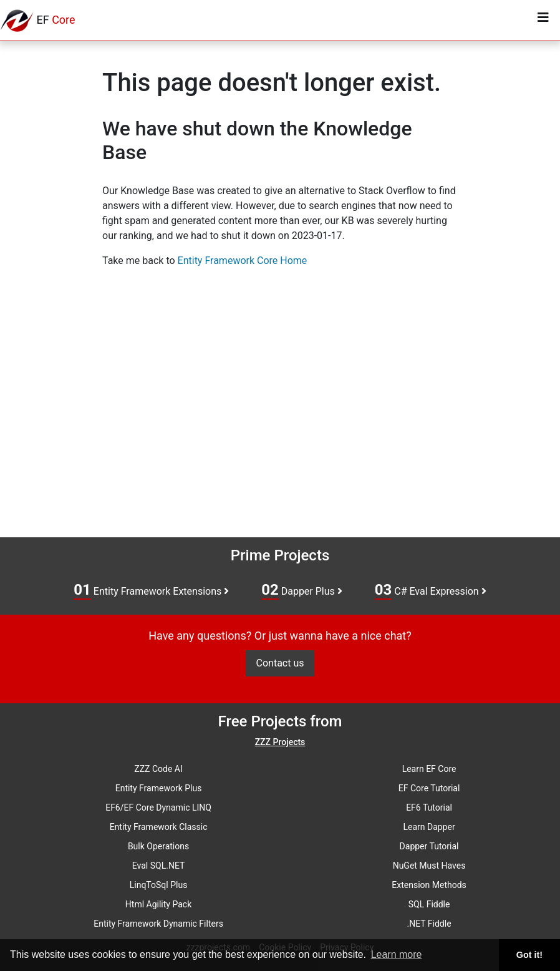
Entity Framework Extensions (151, 590)
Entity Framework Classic (159, 827)
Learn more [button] (397, 954)
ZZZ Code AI (158, 769)
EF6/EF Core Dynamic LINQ (158, 808)
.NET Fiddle (429, 924)
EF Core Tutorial (429, 788)
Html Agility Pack (158, 904)
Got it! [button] (529, 955)
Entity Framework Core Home (243, 261)
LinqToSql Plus (159, 885)
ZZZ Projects (280, 742)
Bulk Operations (158, 846)
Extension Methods (429, 885)
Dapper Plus (302, 590)
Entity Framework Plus (159, 788)
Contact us (280, 663)
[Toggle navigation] (543, 21)
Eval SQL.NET (159, 866)
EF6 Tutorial (429, 808)
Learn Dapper (429, 827)
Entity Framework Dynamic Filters (158, 924)
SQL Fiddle (429, 904)
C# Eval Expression (431, 590)
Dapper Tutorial (429, 846)
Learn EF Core (429, 769)
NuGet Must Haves (429, 866)
